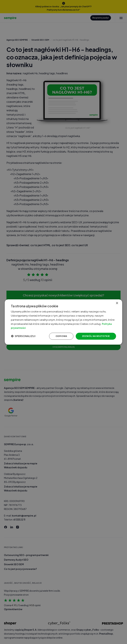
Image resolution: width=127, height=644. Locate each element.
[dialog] (63, 322)
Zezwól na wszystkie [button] (91, 337)
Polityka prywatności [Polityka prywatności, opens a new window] (50, 328)
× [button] (115, 302)
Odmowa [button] (55, 337)
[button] (28, 337)
